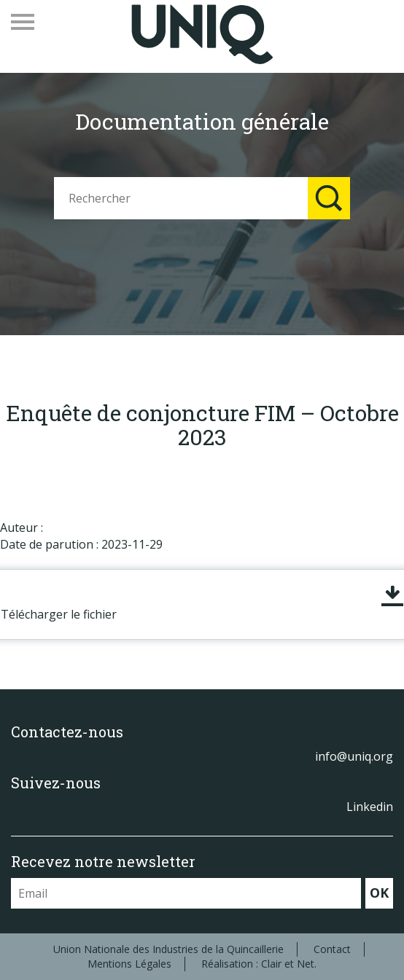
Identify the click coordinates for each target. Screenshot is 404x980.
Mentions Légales (129, 964)
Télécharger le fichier (59, 614)
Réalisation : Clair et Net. (259, 964)
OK (379, 893)
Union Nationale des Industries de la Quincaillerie (168, 949)
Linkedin (370, 807)
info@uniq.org (354, 756)
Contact (332, 949)
